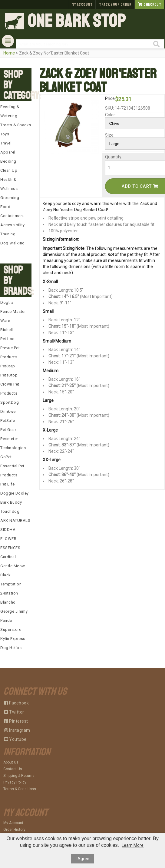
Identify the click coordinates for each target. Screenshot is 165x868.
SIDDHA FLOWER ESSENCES (10, 539)
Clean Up (9, 170)
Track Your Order (115, 5)
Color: (109, 115)
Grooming (10, 198)
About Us (11, 762)
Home (9, 53)
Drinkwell (9, 411)
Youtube (15, 739)
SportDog (10, 402)
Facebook (16, 703)
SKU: (109, 108)
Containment (12, 216)
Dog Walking (13, 243)
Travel (6, 143)
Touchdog (10, 511)
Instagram (17, 730)
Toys (5, 134)
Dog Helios (11, 648)
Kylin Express (13, 639)
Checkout (150, 5)
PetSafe (8, 421)
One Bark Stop (77, 21)
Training (8, 234)
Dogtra (7, 302)
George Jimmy (14, 611)
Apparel (8, 152)
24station (9, 593)
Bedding (8, 161)
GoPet (6, 457)
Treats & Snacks (16, 125)
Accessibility (13, 225)
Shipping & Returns (19, 776)
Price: (109, 98)
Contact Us (13, 769)
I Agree (82, 859)
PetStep (8, 366)
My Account (82, 5)
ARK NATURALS (15, 520)
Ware (5, 321)
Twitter (14, 712)
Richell (7, 330)
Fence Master (13, 311)
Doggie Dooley (15, 493)
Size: (109, 135)
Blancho (8, 602)
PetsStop (9, 375)
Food (5, 207)
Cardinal (8, 557)
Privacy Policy (15, 782)
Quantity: (109, 157)
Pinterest (16, 721)
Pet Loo (8, 339)
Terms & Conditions (20, 789)
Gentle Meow (13, 566)
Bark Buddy (11, 502)
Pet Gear (8, 430)
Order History (14, 830)
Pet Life (7, 484)
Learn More (133, 845)
